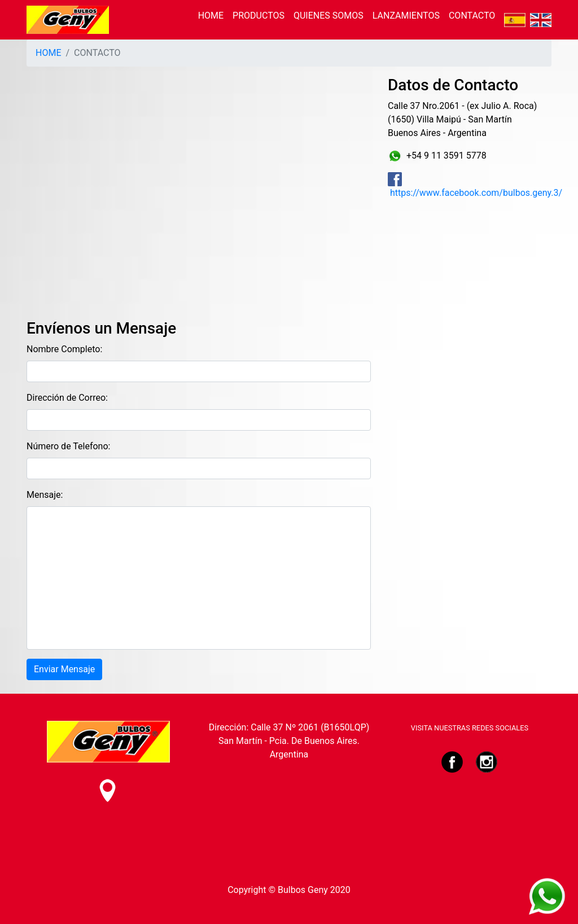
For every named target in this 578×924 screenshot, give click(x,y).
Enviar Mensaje (64, 669)
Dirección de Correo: (67, 398)
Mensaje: (45, 495)
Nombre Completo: (64, 349)
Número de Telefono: (68, 446)
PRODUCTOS (259, 16)
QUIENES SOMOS (329, 16)
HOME (211, 16)
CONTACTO (472, 16)
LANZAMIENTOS (406, 16)
